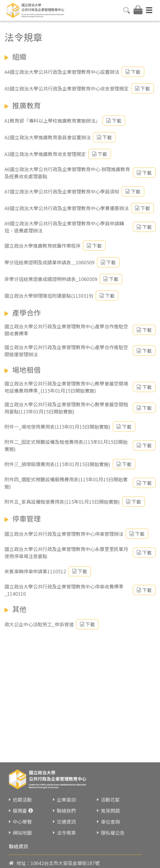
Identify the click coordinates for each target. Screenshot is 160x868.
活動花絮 (110, 800)
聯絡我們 (66, 811)
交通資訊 (66, 822)
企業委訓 (66, 800)
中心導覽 (22, 822)
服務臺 (20, 811)
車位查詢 (110, 822)
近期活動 (22, 800)
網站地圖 (22, 833)
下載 (133, 72)
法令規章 (66, 833)
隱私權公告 (113, 833)
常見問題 (110, 811)
